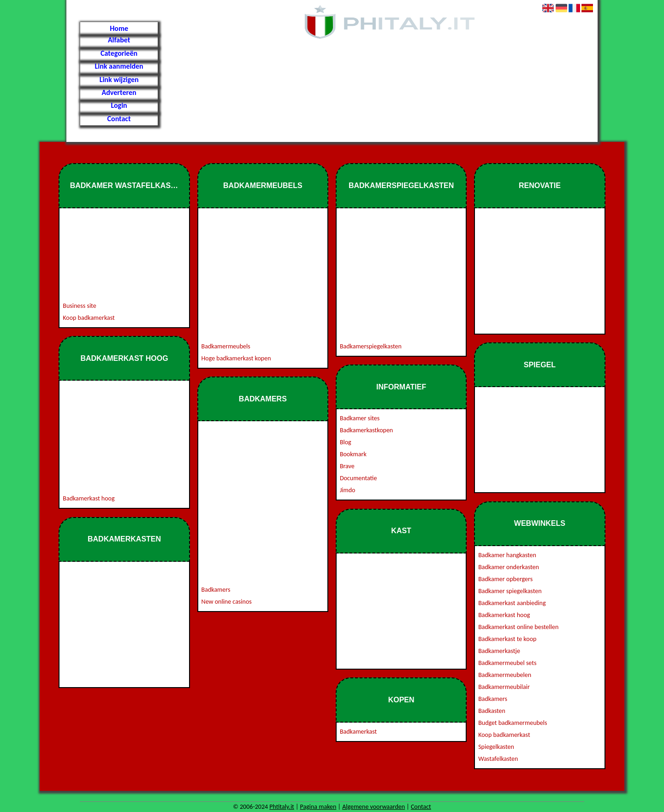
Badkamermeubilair (504, 687)
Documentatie (359, 478)
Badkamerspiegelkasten (371, 346)
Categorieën (119, 53)
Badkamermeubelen (505, 675)
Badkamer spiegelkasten (510, 591)
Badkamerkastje (499, 651)
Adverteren (119, 92)
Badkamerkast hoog (89, 498)
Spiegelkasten (496, 747)
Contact (119, 119)
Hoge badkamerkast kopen (236, 358)
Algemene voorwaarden (373, 807)
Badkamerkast (358, 732)
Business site (79, 306)
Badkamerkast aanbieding (512, 603)
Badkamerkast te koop (507, 639)
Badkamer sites (360, 418)
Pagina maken (318, 807)
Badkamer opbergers (505, 579)
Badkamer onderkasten (509, 567)
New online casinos (227, 602)
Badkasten (492, 711)
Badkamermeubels (226, 346)
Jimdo (348, 490)
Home (119, 28)
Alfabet (119, 40)
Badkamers (216, 590)
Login (119, 105)
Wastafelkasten (498, 759)
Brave (347, 466)
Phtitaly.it (282, 807)
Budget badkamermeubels (513, 723)
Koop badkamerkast (89, 318)
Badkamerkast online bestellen (518, 627)
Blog (346, 442)
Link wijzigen (119, 79)
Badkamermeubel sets (507, 663)
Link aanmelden (119, 66)
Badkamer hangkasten (507, 555)
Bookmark (353, 454)
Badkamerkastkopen (366, 430)
